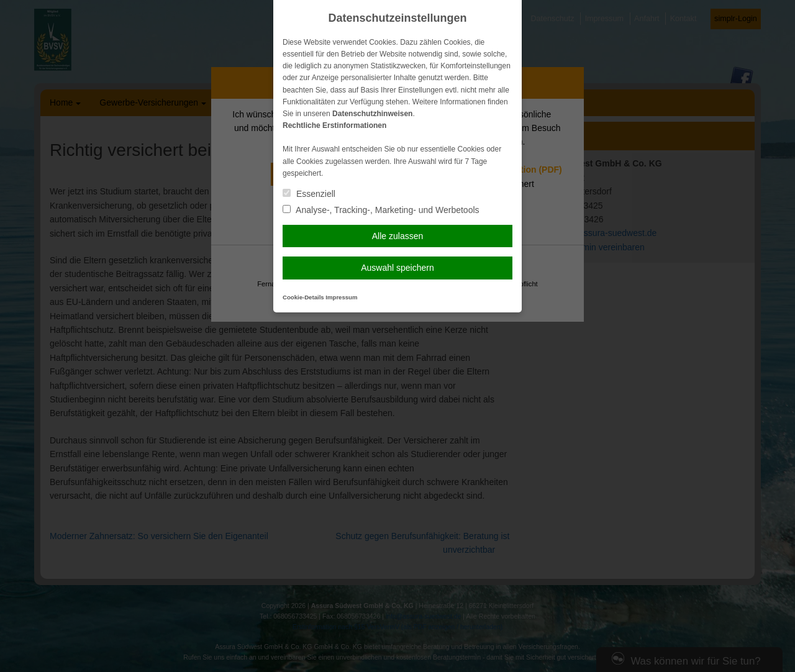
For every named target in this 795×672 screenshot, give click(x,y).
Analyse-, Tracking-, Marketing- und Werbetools (381, 210)
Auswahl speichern (397, 268)
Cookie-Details (303, 297)
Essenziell (309, 194)
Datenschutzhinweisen (372, 114)
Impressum (341, 297)
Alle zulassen (398, 236)
